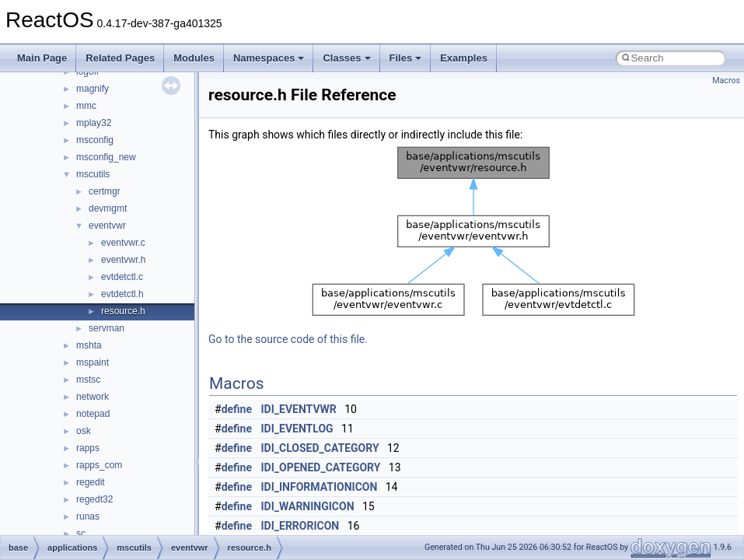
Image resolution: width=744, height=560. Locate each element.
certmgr (105, 191)
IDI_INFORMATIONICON (320, 487)
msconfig (95, 140)
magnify (93, 89)
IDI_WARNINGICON (308, 506)
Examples (464, 58)
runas (88, 516)
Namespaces (269, 58)
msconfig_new (106, 157)
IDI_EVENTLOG (297, 429)
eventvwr (107, 226)
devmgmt (108, 208)
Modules (194, 58)
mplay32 (94, 123)
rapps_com (99, 465)
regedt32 (94, 499)
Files (406, 58)
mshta (89, 345)
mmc (86, 106)
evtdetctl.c (122, 277)
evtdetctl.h (122, 294)
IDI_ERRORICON (300, 526)
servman (107, 328)
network (93, 397)
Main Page (42, 58)
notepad (93, 414)
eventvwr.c (123, 243)
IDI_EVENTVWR (299, 409)
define (237, 409)
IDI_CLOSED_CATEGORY (320, 448)
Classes (346, 58)
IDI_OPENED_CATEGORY (321, 467)
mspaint (93, 362)
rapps (88, 448)
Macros (726, 80)
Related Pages (120, 58)
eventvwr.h (123, 260)
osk (84, 431)
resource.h (123, 311)
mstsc (88, 380)
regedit (91, 482)
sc (81, 534)
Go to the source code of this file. (288, 339)
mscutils (93, 174)
